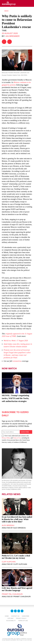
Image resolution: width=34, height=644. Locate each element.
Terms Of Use (23, 621)
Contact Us (15, 616)
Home (7, 616)
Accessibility (11, 621)
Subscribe (26, 616)
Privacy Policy (6, 438)
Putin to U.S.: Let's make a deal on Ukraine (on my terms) (16, 557)
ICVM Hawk (29, 640)
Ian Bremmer (12, 36)
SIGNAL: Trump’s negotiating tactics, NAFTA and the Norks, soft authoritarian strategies (15, 398)
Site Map (10, 618)
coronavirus (17, 361)
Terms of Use (17, 438)
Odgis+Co (22, 640)
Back (7, 11)
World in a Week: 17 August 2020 (16, 341)
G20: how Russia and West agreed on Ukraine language (17, 589)
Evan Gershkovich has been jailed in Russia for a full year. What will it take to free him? (17, 519)
